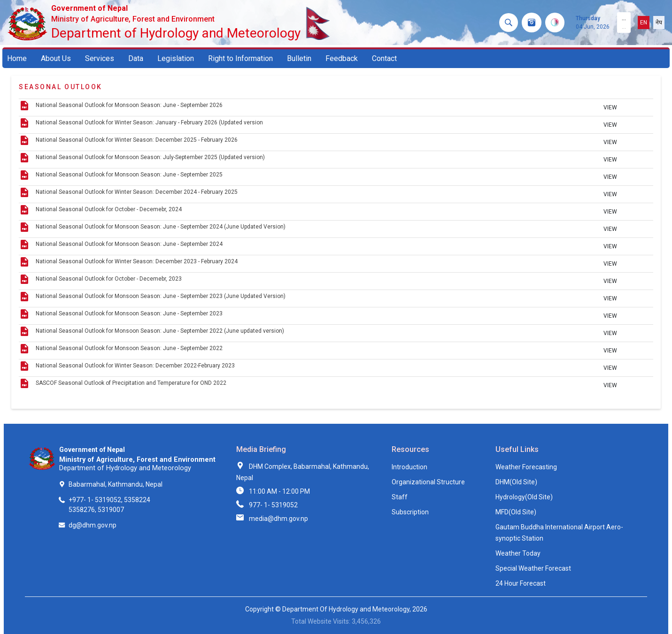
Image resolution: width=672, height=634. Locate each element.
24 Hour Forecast (521, 583)
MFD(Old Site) (516, 512)
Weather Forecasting (526, 467)
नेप (659, 23)
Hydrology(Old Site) (524, 497)
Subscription (410, 512)
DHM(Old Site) (516, 482)
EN (644, 23)
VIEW (610, 107)
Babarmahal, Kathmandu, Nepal (116, 484)
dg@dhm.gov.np (93, 525)
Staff (400, 497)
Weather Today (518, 553)
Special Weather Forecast (533, 568)
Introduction (409, 467)
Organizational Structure (428, 482)
